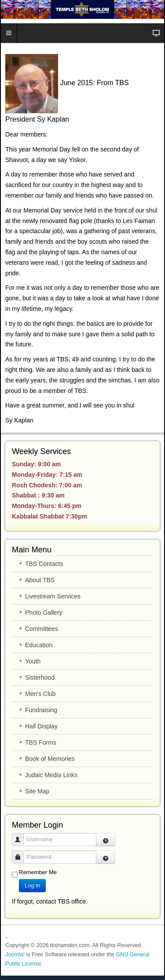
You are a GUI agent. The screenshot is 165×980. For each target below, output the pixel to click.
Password (21, 853)
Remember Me (38, 872)
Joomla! (15, 955)
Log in (32, 885)
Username (21, 835)
